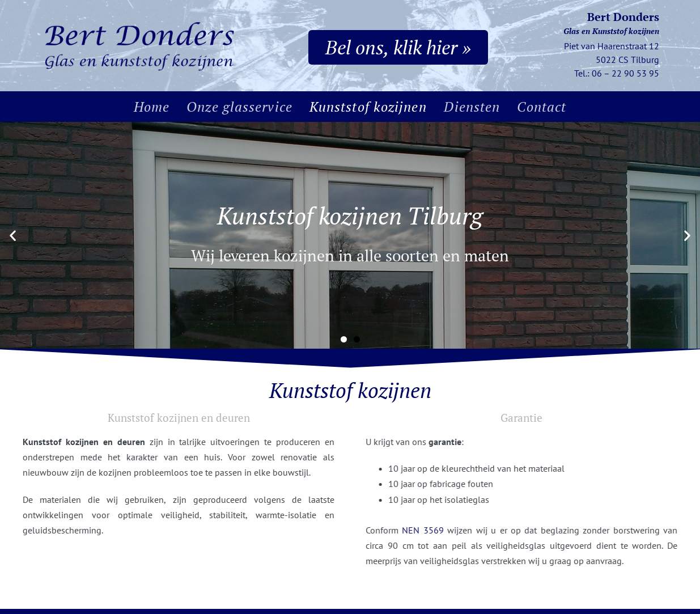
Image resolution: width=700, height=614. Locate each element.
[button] (13, 236)
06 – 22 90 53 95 (625, 73)
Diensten (472, 107)
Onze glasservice (239, 107)
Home (152, 107)
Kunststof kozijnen (368, 107)
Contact (542, 107)
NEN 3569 (451, 530)
